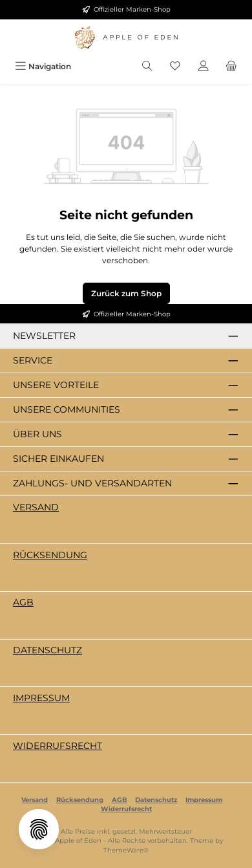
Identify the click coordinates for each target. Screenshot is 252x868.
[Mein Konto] (204, 66)
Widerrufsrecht (58, 746)
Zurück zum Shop (126, 293)
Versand (36, 507)
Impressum (41, 698)
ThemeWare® (126, 850)
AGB (23, 602)
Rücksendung (50, 555)
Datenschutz (47, 650)
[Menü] (43, 66)
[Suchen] (147, 66)
